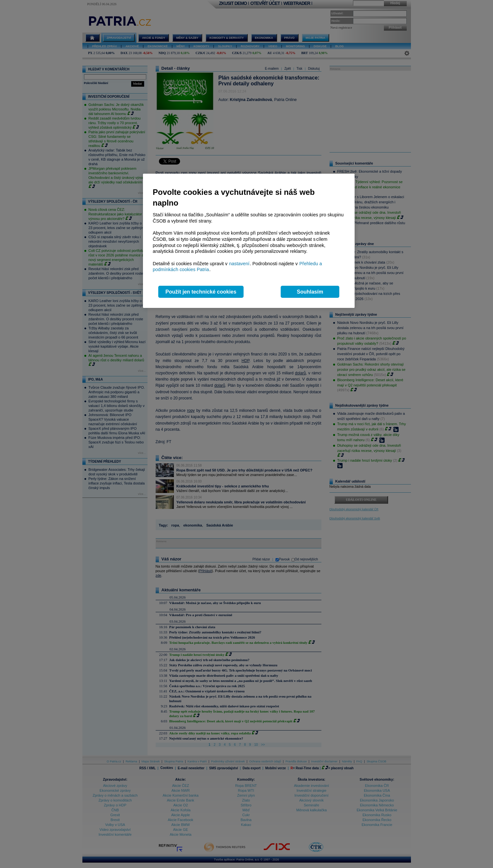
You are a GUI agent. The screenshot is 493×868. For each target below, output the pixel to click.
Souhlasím (310, 292)
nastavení (239, 264)
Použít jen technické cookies (201, 292)
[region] (249, 241)
